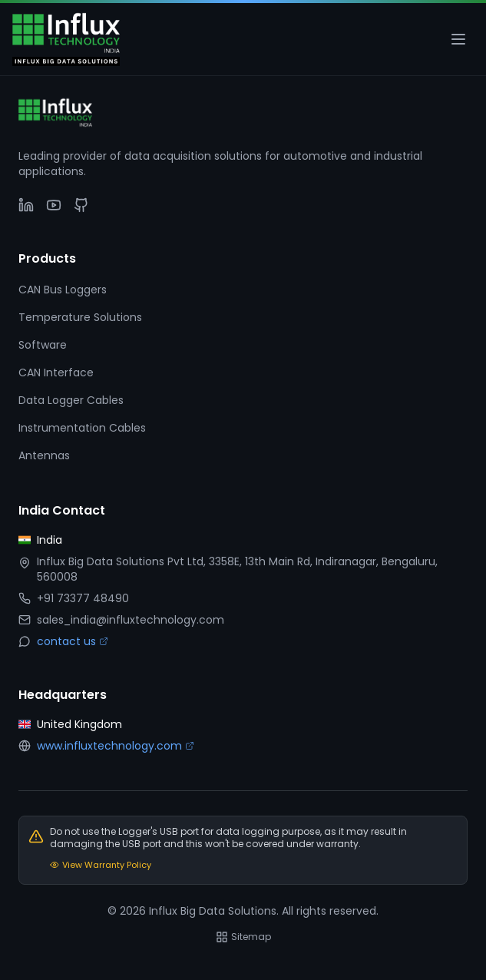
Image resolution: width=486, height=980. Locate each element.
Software (43, 345)
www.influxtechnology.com (116, 746)
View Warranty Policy (101, 865)
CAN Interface (56, 372)
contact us (73, 641)
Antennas (44, 455)
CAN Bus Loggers (63, 290)
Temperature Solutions (80, 317)
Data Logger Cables (71, 400)
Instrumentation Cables (82, 428)
